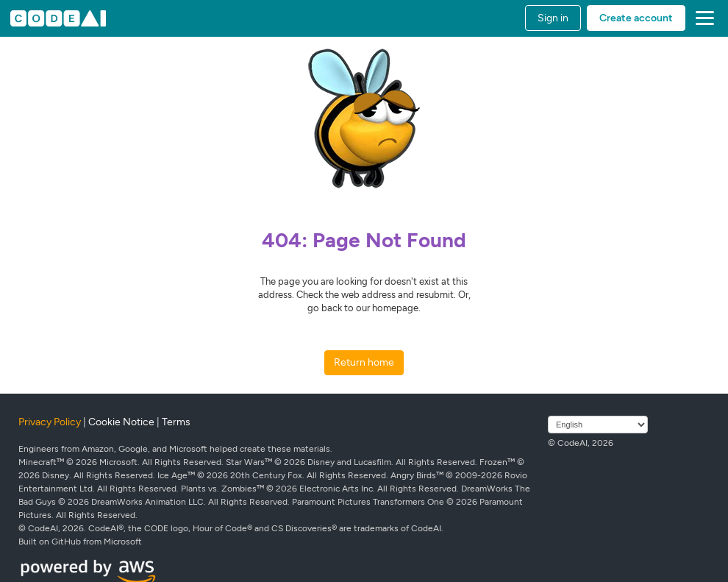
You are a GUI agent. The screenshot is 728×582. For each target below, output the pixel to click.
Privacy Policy (50, 422)
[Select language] (598, 425)
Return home (364, 362)
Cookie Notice (121, 422)
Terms (176, 422)
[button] (702, 18)
